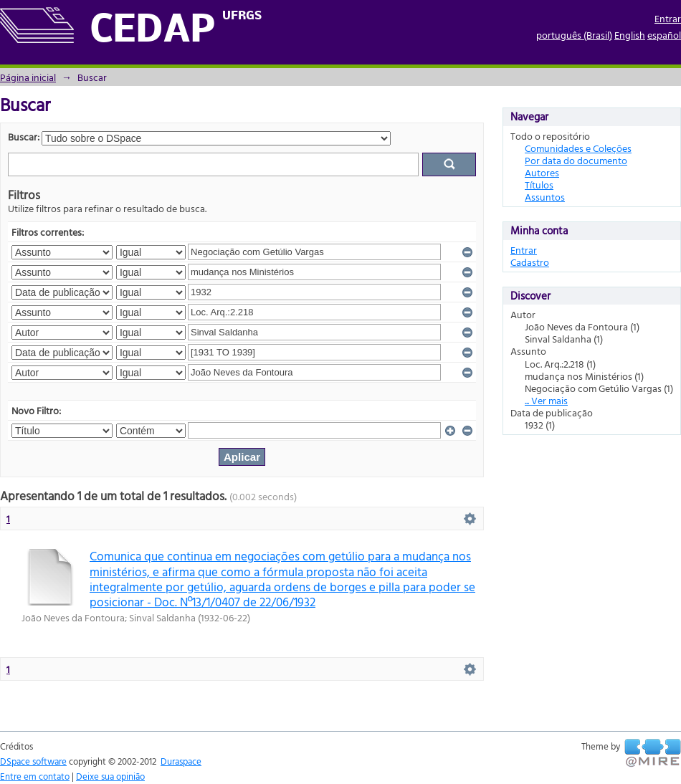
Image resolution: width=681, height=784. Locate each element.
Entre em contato (35, 776)
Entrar (668, 18)
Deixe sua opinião (110, 776)
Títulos (539, 185)
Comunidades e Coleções (578, 148)
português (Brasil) (574, 35)
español (664, 35)
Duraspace (181, 761)
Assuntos (545, 197)
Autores (542, 172)
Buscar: (24, 137)
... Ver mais (546, 400)
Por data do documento (576, 160)
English (630, 35)
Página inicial (28, 77)
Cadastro (530, 262)
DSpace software (33, 761)
